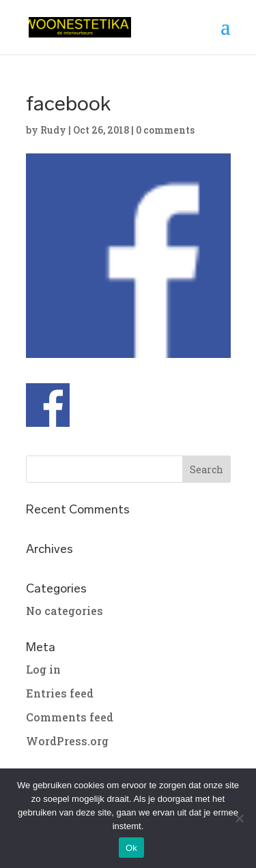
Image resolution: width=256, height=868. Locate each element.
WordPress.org (67, 741)
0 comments (165, 130)
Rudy (53, 130)
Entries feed (60, 693)
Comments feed (70, 717)
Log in (43, 669)
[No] (239, 818)
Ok (131, 848)
